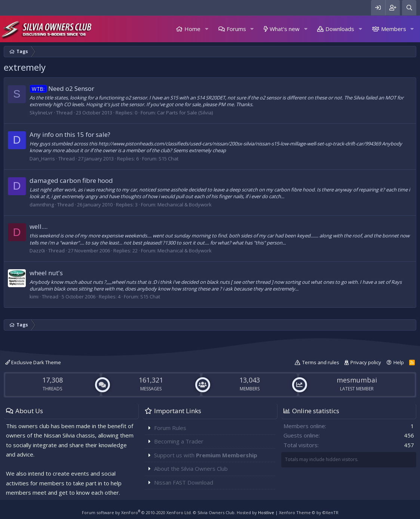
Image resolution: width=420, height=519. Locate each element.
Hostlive (266, 512)
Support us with (206, 455)
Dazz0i (37, 251)
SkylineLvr (41, 113)
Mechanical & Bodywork (185, 205)
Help (399, 362)
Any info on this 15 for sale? (70, 134)
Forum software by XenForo (137, 512)
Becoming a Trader (179, 441)
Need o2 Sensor (62, 88)
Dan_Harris (42, 159)
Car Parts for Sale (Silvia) (185, 113)
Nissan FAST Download (184, 482)
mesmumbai (357, 380)
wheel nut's (46, 273)
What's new (285, 29)
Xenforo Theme (309, 512)
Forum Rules (170, 428)
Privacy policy (366, 362)
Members (394, 29)
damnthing (42, 205)
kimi (34, 297)
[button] (206, 29)
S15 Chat (168, 159)
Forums (236, 29)
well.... (39, 226)
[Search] (409, 8)
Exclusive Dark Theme (33, 362)
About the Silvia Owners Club (191, 469)
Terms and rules (321, 362)
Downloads (340, 29)
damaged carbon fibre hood (71, 180)
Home (192, 29)
